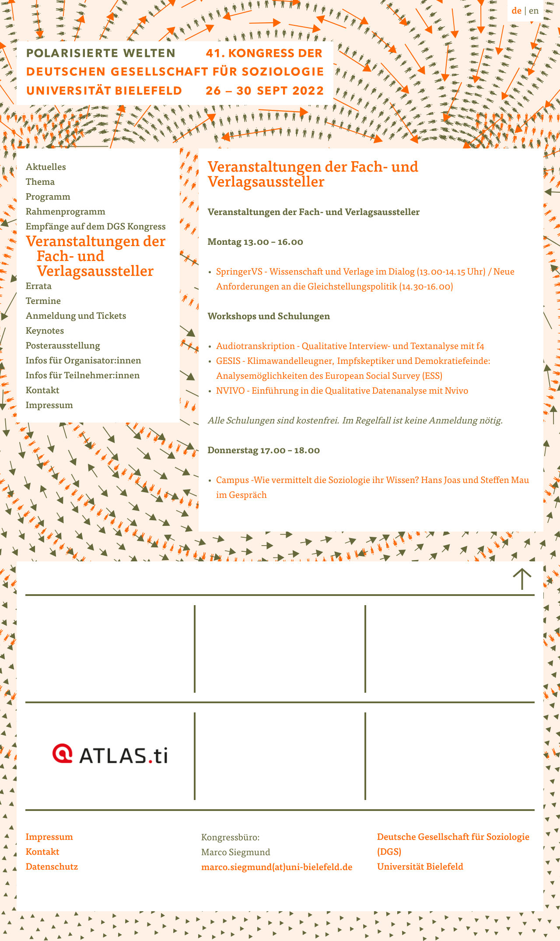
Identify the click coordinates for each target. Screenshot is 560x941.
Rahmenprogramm (71, 213)
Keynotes (50, 332)
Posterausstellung (68, 347)
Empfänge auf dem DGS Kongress (101, 228)
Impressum (55, 406)
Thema (45, 183)
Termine (49, 302)
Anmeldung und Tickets (81, 317)
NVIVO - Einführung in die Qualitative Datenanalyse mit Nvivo (342, 392)
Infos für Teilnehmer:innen (88, 377)
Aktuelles (51, 168)
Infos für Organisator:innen (89, 362)
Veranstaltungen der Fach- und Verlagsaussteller (101, 257)
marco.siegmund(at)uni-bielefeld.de (277, 868)
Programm (53, 198)
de (517, 12)
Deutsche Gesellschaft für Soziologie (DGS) (453, 846)
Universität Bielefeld (420, 868)
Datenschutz (52, 868)
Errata (44, 287)
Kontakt (48, 391)
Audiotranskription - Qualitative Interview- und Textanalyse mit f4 (350, 347)
